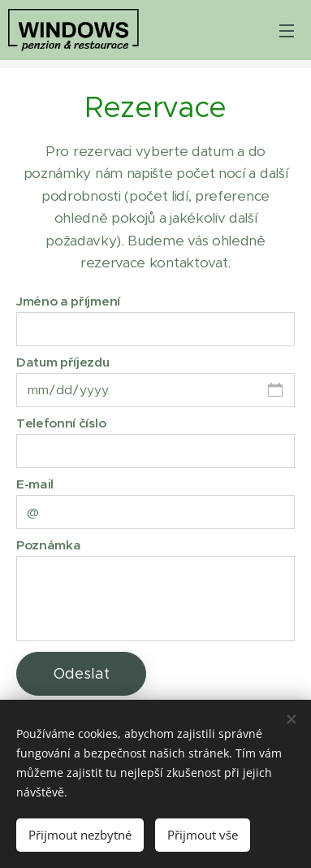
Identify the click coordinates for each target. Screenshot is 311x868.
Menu (287, 31)
